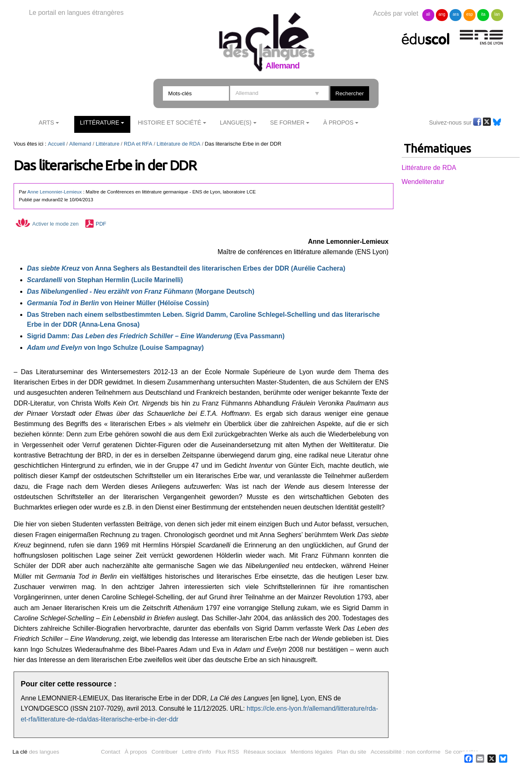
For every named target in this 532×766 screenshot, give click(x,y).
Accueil (56, 144)
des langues (36, 752)
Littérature (100, 123)
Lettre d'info (197, 752)
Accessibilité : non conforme (406, 752)
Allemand (80, 144)
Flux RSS (227, 752)
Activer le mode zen (47, 224)
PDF (101, 224)
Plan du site (352, 752)
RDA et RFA (138, 144)
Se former (287, 123)
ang (442, 14)
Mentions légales (312, 752)
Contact (111, 752)
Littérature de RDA (179, 144)
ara (456, 14)
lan (497, 14)
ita (484, 14)
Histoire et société (169, 123)
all (428, 14)
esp (469, 14)
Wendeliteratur (423, 182)
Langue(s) (236, 123)
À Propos (339, 123)
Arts (46, 123)
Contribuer (164, 752)
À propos (136, 752)
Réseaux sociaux (265, 752)
